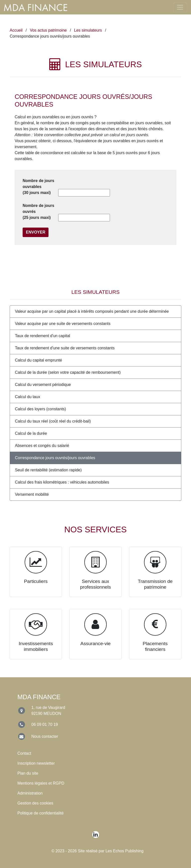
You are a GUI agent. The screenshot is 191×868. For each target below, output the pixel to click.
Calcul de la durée (31, 433)
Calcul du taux (27, 397)
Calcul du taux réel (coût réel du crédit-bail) (53, 421)
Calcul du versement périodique (43, 385)
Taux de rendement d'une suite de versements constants (65, 348)
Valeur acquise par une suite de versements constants (63, 324)
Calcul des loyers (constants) (40, 409)
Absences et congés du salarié (42, 446)
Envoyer (36, 232)
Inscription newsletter (36, 763)
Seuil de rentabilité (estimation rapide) (48, 470)
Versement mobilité (32, 494)
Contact (24, 753)
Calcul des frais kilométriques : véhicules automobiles (62, 482)
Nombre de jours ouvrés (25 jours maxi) (38, 212)
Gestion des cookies (35, 803)
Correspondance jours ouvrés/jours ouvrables (55, 458)
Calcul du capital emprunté (38, 360)
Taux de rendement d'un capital (43, 336)
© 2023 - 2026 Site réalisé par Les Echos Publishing (97, 851)
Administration (30, 793)
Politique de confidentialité (41, 813)
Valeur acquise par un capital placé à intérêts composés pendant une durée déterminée (92, 311)
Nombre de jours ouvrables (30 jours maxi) (38, 187)
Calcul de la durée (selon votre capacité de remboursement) (68, 372)
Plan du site (28, 773)
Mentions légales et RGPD (41, 783)
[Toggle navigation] (180, 7)
